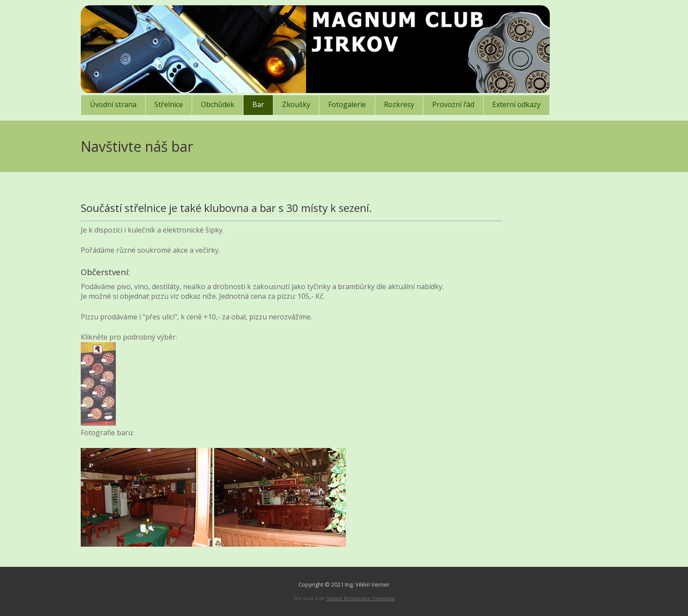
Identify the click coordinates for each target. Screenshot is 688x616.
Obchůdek (218, 104)
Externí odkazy (516, 104)
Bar (258, 104)
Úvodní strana (113, 104)
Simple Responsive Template (361, 598)
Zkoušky (296, 104)
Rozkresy (399, 104)
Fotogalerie (347, 104)
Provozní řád (453, 104)
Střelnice (169, 104)
